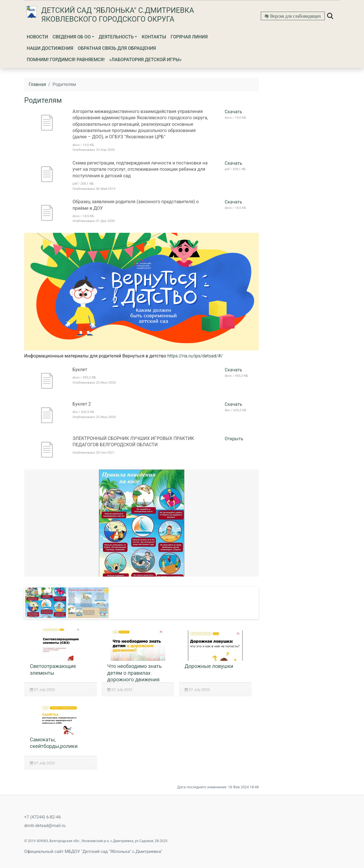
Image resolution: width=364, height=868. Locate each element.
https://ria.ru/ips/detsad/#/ (195, 356)
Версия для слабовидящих (295, 16)
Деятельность (116, 37)
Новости (37, 37)
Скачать (233, 112)
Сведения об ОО (72, 37)
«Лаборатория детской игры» (145, 60)
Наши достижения (50, 48)
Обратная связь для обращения (117, 48)
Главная (37, 84)
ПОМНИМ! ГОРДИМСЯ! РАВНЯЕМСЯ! (66, 60)
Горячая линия (189, 37)
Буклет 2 (82, 404)
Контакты (154, 37)
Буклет (80, 370)
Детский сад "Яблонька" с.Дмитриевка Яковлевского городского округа (118, 15)
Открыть (234, 439)
